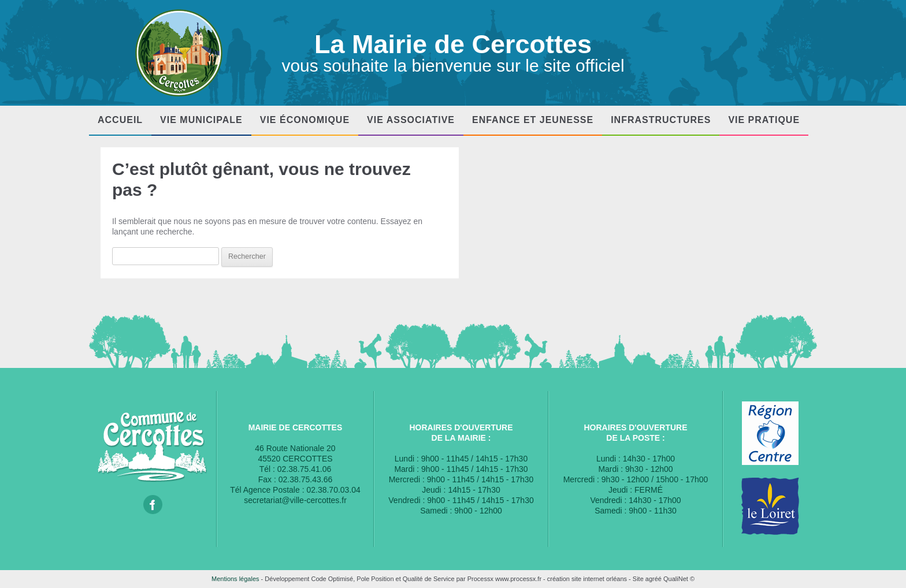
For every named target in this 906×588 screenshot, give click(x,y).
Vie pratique (764, 120)
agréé (653, 579)
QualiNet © (679, 579)
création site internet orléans (587, 579)
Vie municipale (201, 120)
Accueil (120, 120)
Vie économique (305, 120)
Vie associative (411, 120)
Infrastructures (661, 120)
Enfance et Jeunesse (533, 120)
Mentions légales (235, 579)
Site (638, 579)
